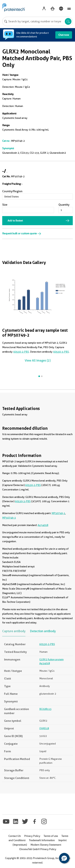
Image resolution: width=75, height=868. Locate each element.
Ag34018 (43, 525)
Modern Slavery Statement (46, 845)
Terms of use (51, 836)
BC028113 (45, 709)
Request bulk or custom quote (22, 233)
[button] (64, 858)
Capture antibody (14, 631)
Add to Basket (15, 221)
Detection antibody (43, 631)
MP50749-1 (58, 513)
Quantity (64, 205)
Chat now (64, 35)
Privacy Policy (32, 836)
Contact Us (14, 836)
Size (5, 205)
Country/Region (12, 191)
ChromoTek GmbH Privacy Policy (38, 849)
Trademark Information (42, 840)
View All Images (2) (38, 361)
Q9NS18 (44, 728)
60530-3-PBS (61, 352)
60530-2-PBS (21, 352)
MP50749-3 (9, 518)
